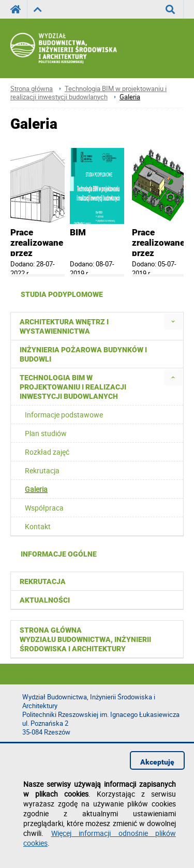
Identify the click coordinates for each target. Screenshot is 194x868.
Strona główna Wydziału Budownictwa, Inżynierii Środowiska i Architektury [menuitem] (85, 639)
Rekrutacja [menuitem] (42, 470)
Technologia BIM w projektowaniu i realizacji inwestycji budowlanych (88, 93)
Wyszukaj (175, 9)
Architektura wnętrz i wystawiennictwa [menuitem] (64, 326)
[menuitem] (173, 321)
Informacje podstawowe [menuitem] (64, 415)
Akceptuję (157, 762)
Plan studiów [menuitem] (46, 433)
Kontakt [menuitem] (38, 526)
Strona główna (32, 89)
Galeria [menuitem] (36, 489)
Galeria (130, 97)
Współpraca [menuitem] (44, 508)
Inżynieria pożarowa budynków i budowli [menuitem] (83, 354)
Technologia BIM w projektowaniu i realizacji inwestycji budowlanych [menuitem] (73, 387)
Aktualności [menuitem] (45, 600)
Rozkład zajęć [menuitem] (47, 452)
